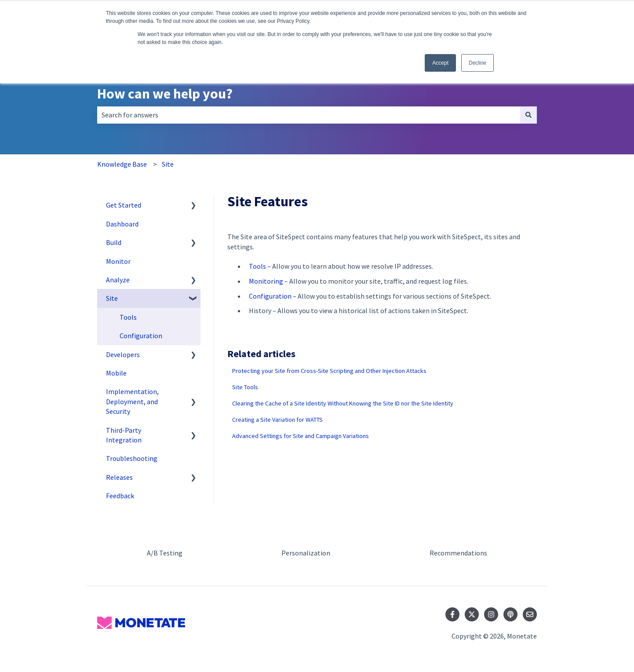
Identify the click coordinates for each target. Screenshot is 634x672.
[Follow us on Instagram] (491, 614)
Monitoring (266, 281)
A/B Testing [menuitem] (165, 553)
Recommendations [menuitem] (458, 553)
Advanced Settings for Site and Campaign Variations (301, 436)
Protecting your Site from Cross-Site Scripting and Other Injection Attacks (329, 371)
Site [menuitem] (112, 298)
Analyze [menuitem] (118, 280)
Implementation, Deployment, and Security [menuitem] (132, 401)
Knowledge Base (122, 164)
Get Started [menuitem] (124, 205)
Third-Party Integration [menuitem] (124, 435)
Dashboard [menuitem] (122, 224)
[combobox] (309, 115)
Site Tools (245, 387)
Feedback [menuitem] (120, 496)
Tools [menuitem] (128, 317)
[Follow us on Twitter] (472, 614)
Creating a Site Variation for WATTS (277, 420)
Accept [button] (440, 63)
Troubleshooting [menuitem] (132, 458)
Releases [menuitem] (119, 477)
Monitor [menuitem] (118, 261)
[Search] (528, 115)
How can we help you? (165, 94)
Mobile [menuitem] (116, 373)
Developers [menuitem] (123, 354)
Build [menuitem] (114, 242)
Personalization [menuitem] (306, 553)
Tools (257, 266)
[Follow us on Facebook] (452, 614)
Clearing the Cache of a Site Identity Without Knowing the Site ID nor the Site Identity (343, 403)
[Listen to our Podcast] (510, 614)
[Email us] (530, 614)
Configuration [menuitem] (141, 336)
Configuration (270, 296)
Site (168, 164)
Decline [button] (477, 63)
